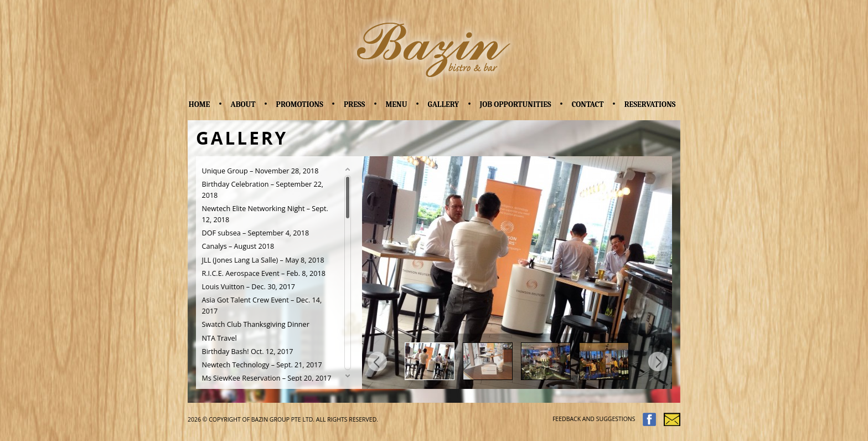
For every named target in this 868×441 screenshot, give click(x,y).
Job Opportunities (515, 104)
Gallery (444, 104)
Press (354, 104)
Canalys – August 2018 (238, 246)
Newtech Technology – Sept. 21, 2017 (262, 365)
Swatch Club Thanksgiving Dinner (256, 324)
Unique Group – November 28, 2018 (260, 171)
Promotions (300, 104)
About (243, 104)
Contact (588, 104)
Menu (396, 104)
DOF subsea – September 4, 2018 (256, 233)
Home (200, 104)
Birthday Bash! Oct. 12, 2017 (248, 352)
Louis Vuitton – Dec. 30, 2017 (249, 287)
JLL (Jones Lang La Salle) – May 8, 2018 (263, 260)
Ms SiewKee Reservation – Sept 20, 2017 (267, 378)
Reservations (650, 104)
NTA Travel (219, 338)
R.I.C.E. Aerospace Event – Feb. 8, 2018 (264, 273)
